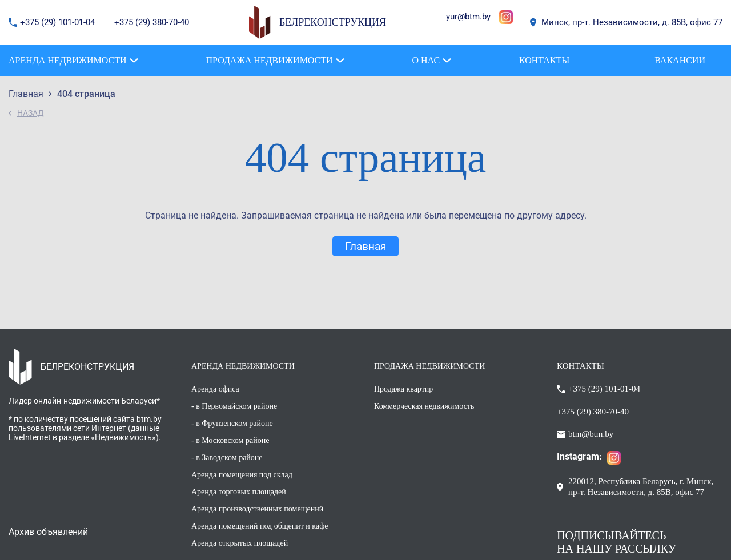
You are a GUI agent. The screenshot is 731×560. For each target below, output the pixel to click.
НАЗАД (31, 113)
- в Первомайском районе (234, 406)
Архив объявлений (48, 532)
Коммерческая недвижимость (424, 406)
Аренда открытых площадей (240, 543)
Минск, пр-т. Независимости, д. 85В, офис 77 (632, 22)
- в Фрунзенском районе (232, 423)
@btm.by (474, 17)
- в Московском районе (230, 440)
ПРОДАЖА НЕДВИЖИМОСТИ (429, 366)
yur (452, 17)
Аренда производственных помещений (257, 509)
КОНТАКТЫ (581, 366)
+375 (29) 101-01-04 (59, 22)
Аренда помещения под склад (242, 475)
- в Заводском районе (227, 458)
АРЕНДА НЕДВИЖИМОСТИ (243, 366)
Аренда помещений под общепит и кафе (260, 526)
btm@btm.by (591, 434)
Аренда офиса (215, 389)
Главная (365, 246)
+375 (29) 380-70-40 (152, 22)
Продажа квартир (403, 389)
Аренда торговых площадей (239, 492)
